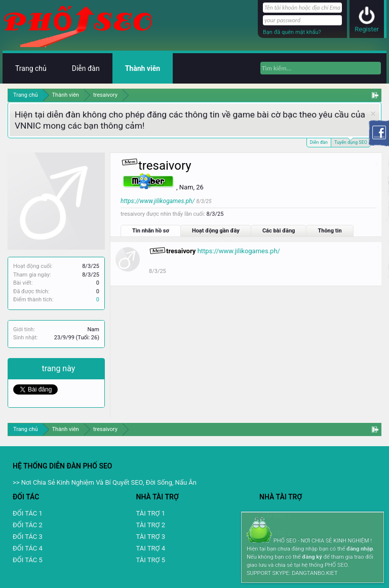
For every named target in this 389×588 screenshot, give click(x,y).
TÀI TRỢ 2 (151, 525)
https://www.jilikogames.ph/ (158, 201)
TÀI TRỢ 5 (151, 560)
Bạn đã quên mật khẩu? (292, 32)
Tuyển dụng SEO (351, 142)
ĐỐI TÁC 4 (28, 548)
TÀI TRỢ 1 (151, 513)
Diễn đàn (319, 142)
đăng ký (312, 557)
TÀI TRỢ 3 (151, 537)
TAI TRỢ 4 (151, 548)
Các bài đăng (279, 231)
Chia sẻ (28, 368)
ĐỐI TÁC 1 (28, 513)
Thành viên (143, 68)
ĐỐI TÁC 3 (28, 537)
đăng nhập (360, 549)
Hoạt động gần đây (216, 231)
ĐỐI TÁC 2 (28, 525)
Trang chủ (31, 68)
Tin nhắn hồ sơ (151, 231)
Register (367, 29)
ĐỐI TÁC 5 (28, 560)
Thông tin (329, 231)
